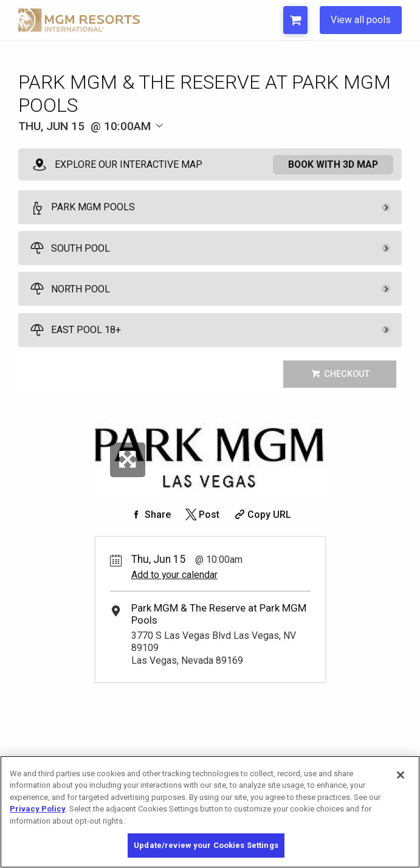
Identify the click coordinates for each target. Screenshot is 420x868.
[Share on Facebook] (150, 515)
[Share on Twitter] (201, 515)
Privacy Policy (38, 809)
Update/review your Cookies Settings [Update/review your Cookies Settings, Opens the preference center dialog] (206, 845)
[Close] (401, 775)
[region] (210, 812)
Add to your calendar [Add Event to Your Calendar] (174, 575)
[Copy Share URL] (262, 515)
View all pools (361, 20)
